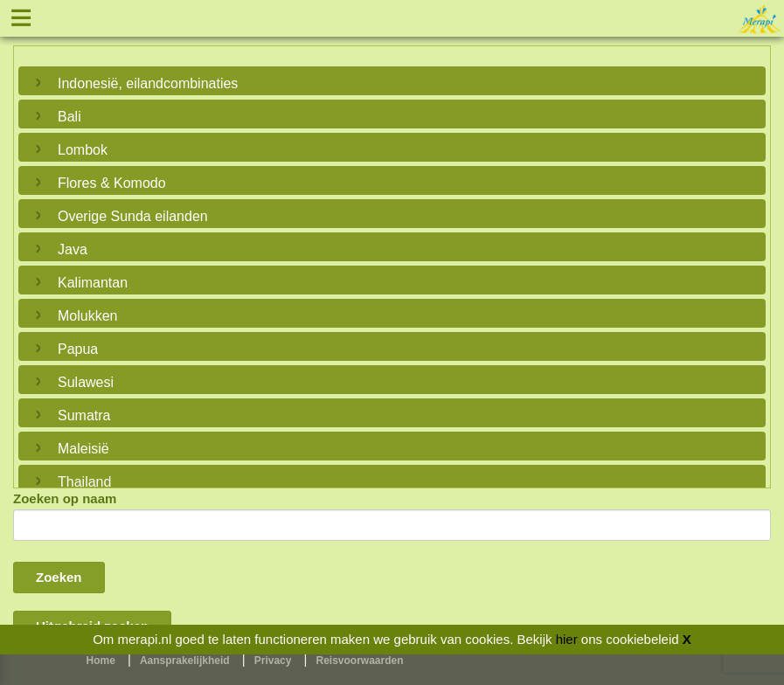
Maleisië (83, 449)
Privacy (273, 661)
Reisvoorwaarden (360, 661)
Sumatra (84, 415)
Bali (69, 117)
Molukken (87, 316)
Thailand (84, 482)
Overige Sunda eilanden (133, 216)
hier (567, 639)
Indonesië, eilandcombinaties (148, 83)
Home (101, 661)
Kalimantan (93, 283)
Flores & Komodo (112, 183)
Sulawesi (86, 382)
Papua (78, 349)
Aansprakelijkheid (185, 661)
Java (73, 249)
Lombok (83, 150)
